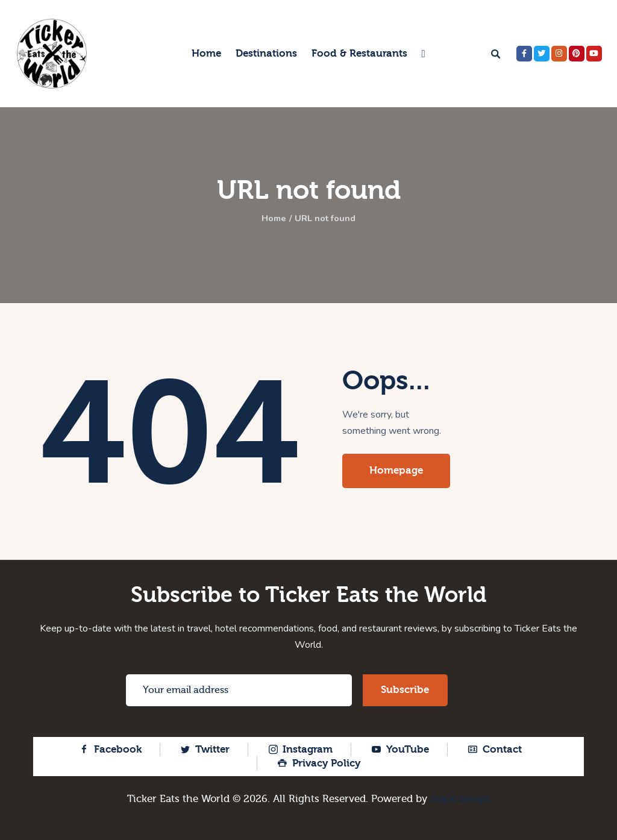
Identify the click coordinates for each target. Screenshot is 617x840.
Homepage (396, 470)
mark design (460, 799)
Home (271, 219)
